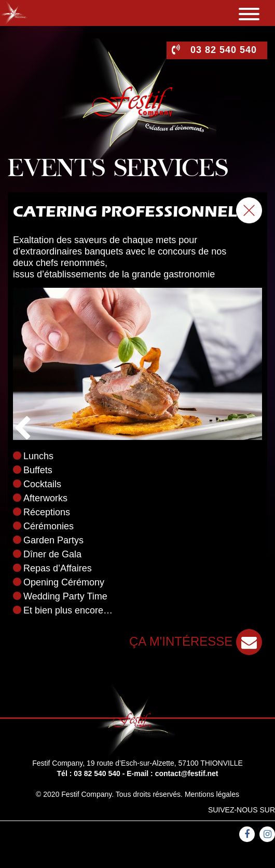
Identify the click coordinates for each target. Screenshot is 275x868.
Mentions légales (212, 794)
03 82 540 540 (97, 773)
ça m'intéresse (196, 641)
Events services (118, 170)
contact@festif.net (187, 773)
